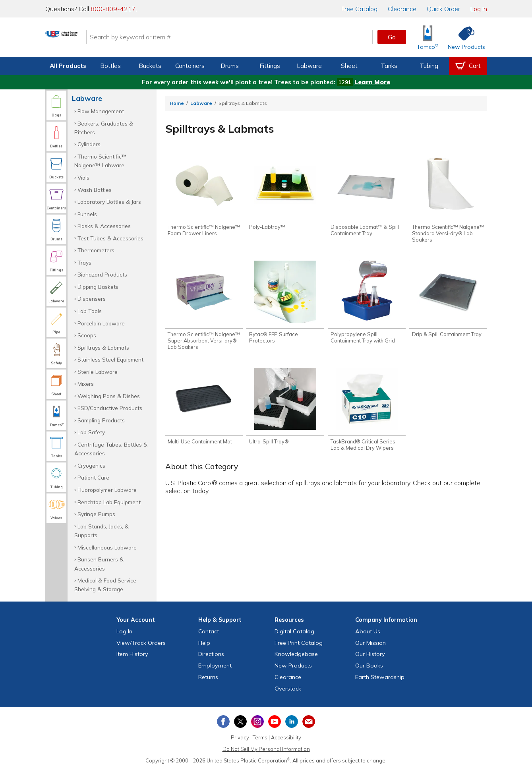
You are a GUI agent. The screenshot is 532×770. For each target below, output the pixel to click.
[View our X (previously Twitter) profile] (240, 722)
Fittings (270, 66)
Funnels (87, 214)
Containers (190, 66)
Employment (215, 666)
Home (177, 103)
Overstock (288, 689)
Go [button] (392, 37)
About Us (368, 631)
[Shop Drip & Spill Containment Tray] (448, 302)
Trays (84, 262)
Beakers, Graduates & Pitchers (104, 128)
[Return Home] (92, 39)
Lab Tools (90, 311)
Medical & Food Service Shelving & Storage (105, 585)
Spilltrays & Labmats (103, 347)
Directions (211, 654)
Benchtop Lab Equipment (109, 502)
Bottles (110, 66)
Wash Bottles (95, 190)
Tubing (429, 66)
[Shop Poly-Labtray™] (285, 193)
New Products (293, 666)
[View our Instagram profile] (257, 722)
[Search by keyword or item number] (260, 37)
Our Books (369, 666)
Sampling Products (101, 420)
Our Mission (370, 643)
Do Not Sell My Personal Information (266, 749)
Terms (260, 737)
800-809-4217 (113, 9)
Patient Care (93, 477)
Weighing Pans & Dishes (109, 396)
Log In (479, 9)
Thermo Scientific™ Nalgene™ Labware (101, 161)
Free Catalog (299, 643)
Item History (132, 654)
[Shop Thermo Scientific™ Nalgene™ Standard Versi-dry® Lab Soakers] (448, 199)
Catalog (359, 9)
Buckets (150, 66)
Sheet (349, 66)
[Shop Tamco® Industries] (428, 37)
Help (204, 643)
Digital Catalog (294, 631)
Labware (309, 66)
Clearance (402, 9)
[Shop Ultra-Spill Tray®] (285, 410)
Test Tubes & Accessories (110, 238)
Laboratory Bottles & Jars (109, 202)
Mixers (86, 384)
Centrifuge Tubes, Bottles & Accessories (111, 449)
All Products (68, 66)
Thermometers (96, 250)
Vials (83, 177)
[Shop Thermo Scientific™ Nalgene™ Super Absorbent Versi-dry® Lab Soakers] (204, 308)
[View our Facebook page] (223, 722)
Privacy (240, 737)
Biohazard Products (102, 274)
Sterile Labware (98, 372)
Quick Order (443, 9)
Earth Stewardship (380, 677)
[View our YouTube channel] (275, 722)
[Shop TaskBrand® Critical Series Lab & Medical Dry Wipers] (367, 414)
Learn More (372, 82)
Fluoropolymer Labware (107, 490)
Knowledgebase (296, 654)
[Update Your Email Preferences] (309, 722)
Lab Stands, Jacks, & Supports (102, 531)
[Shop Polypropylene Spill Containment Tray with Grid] (367, 305)
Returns (208, 677)
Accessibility (286, 737)
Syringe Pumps (96, 514)
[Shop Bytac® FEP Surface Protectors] (285, 305)
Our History (370, 654)
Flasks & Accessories (104, 226)
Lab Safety (91, 432)
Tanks (389, 66)
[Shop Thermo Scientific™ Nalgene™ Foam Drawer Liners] (204, 196)
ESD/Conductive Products (110, 408)
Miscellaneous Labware (107, 547)
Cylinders (89, 144)
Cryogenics (91, 465)
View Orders (141, 643)
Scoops (87, 335)
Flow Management (101, 111)
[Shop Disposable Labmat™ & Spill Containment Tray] (367, 196)
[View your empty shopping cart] (468, 66)
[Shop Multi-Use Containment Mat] (204, 410)
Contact (209, 631)
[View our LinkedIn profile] (292, 722)
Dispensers (92, 299)
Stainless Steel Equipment (110, 359)
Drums (230, 66)
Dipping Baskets (98, 287)
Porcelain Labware (101, 323)
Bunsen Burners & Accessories (99, 564)
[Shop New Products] (464, 37)
